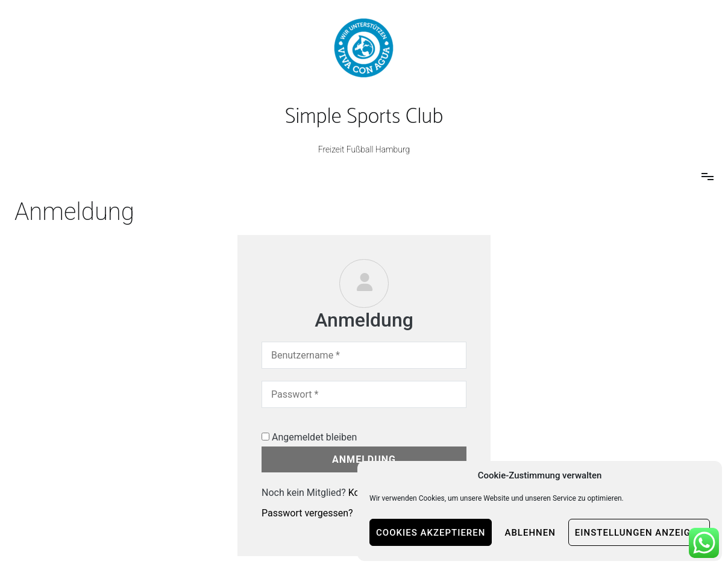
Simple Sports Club (364, 117)
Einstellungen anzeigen (639, 533)
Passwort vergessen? (307, 513)
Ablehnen (530, 533)
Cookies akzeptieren (431, 533)
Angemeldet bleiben (309, 437)
